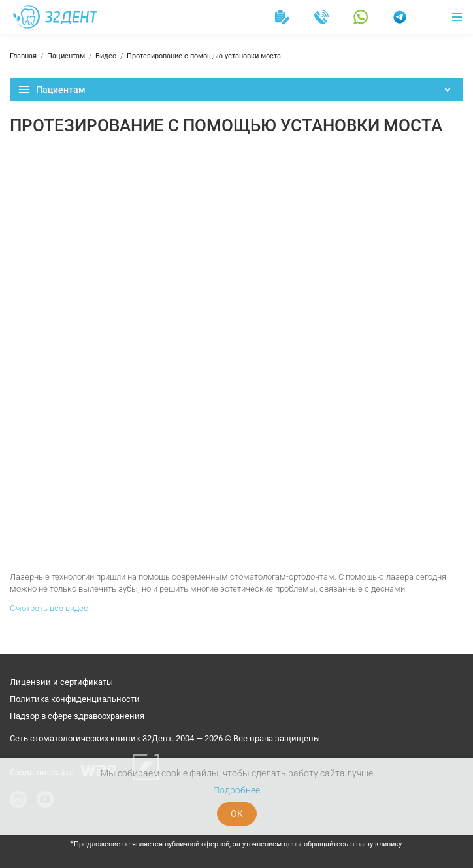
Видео (106, 56)
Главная (23, 56)
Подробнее (236, 790)
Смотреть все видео (49, 608)
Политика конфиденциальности (75, 699)
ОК (237, 814)
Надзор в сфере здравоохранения (77, 716)
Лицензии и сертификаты (61, 682)
